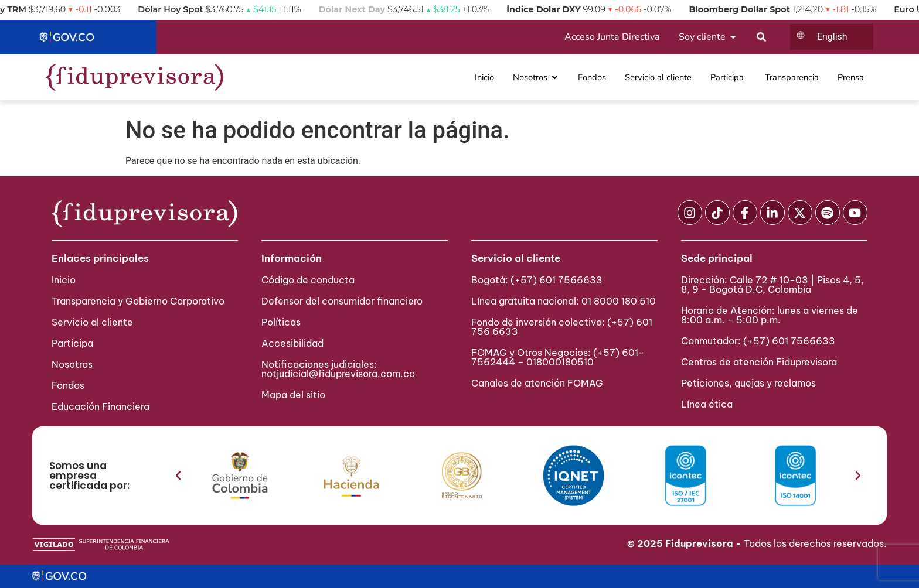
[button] (178, 476)
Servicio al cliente (92, 322)
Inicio (64, 280)
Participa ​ (74, 343)
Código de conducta (308, 280)
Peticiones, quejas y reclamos (748, 383)
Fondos (68, 385)
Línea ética (707, 404)
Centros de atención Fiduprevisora (759, 362)
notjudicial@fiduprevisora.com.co (338, 374)
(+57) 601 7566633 (556, 280)
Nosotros (72, 364)
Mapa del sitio (293, 395)
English (832, 37)
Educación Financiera (101, 406)
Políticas (281, 322)
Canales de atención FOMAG (540, 383)
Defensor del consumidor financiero (342, 301)
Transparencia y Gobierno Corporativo (138, 301)
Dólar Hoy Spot (184, 9)
